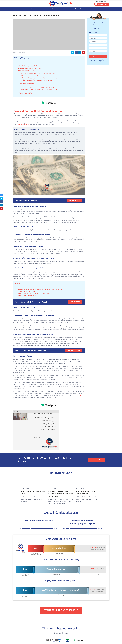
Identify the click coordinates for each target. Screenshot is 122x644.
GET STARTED (75, 302)
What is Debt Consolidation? (28, 66)
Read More (25, 501)
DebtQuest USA (77, 395)
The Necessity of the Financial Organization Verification (40, 87)
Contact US (96, 460)
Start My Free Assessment (61, 610)
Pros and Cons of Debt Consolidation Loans (32, 64)
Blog (81, 9)
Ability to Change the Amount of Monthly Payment (39, 74)
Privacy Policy (91, 61)
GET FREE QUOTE (74, 350)
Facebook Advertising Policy (101, 61)
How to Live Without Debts (27, 295)
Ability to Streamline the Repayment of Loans (37, 80)
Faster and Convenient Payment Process (35, 76)
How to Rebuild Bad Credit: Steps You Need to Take (35, 293)
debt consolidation (24, 125)
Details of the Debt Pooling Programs (30, 68)
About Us (34, 9)
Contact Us (73, 9)
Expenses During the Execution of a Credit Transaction (40, 89)
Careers (64, 9)
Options (54, 9)
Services (44, 9)
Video (89, 9)
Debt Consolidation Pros (26, 70)
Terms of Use (96, 61)
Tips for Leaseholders (25, 93)
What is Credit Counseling (27, 291)
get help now (74, 201)
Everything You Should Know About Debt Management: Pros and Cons (41, 289)
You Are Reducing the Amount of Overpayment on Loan (40, 78)
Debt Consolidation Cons (26, 84)
